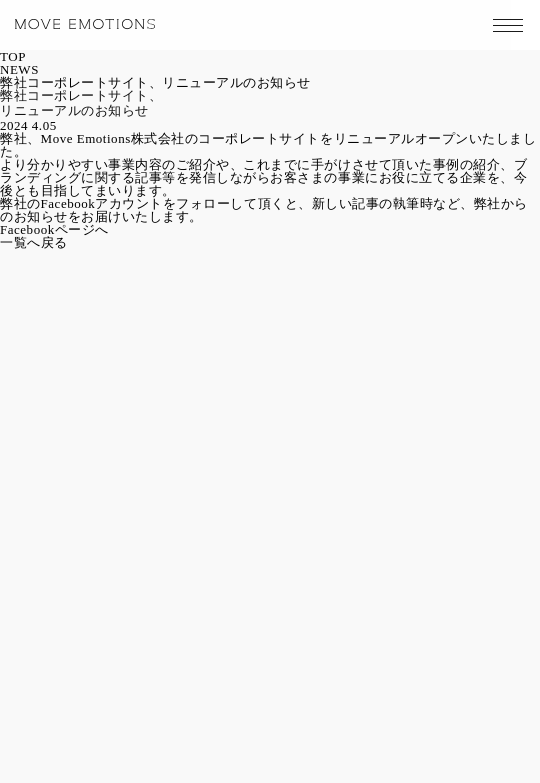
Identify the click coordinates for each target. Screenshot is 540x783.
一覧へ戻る (34, 242)
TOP (13, 56)
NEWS (19, 69)
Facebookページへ (54, 229)
